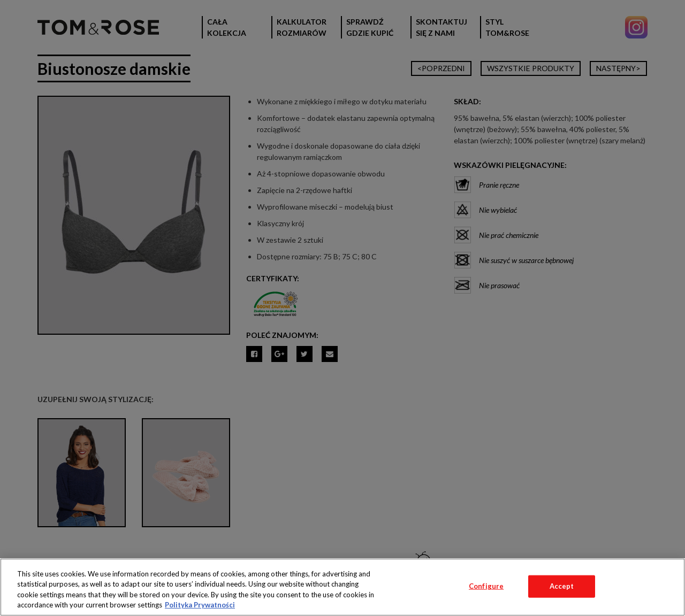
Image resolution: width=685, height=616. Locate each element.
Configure (486, 586)
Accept (562, 586)
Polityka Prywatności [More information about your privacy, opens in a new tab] (200, 605)
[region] (342, 587)
